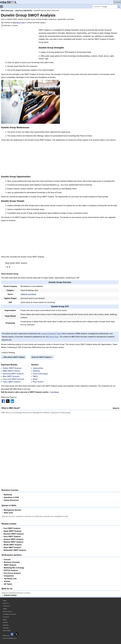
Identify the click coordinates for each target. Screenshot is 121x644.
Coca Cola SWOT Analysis (13, 379)
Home (5, 601)
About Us (116, 408)
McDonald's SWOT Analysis (15, 550)
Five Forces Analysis (12, 573)
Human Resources (11, 500)
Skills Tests (8, 513)
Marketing (8, 495)
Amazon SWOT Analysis (13, 539)
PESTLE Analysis (11, 570)
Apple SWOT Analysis (12, 531)
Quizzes (5, 622)
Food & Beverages (40, 374)
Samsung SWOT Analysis (13, 374)
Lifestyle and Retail (28, 294)
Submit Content (10, 595)
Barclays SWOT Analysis (14, 534)
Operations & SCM (11, 497)
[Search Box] (105, 7)
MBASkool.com (12, 638)
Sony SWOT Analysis (12, 537)
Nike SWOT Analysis (11, 376)
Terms (5, 609)
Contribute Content (10, 614)
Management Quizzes (12, 510)
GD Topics (8, 584)
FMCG (35, 376)
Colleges (6, 617)
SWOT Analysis (10, 565)
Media (5, 620)
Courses (117, 2)
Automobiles (38, 368)
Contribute (55, 392)
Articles (7, 581)
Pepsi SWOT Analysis (12, 548)
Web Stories (7, 631)
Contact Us (7, 606)
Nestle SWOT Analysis (13, 545)
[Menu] (3, 6)
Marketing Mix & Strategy (14, 568)
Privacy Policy (8, 611)
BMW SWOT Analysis (11, 371)
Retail (35, 379)
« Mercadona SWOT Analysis (14, 357)
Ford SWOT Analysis (12, 528)
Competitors (9, 576)
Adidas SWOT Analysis (12, 368)
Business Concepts (12, 562)
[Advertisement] (19, 44)
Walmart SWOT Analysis (13, 542)
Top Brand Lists (10, 579)
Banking (36, 371)
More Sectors (38, 382)
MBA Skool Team (19, 23)
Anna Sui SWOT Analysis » (42, 357)
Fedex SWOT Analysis (12, 382)
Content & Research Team (51, 334)
